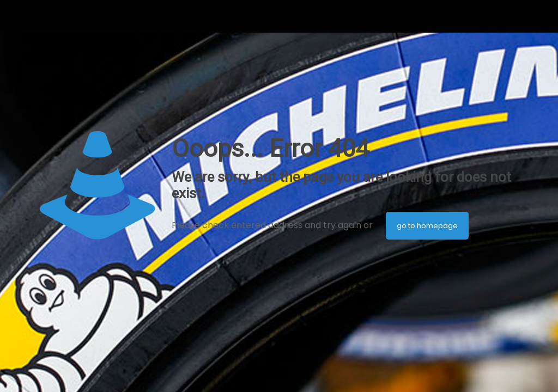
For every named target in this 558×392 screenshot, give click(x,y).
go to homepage (427, 226)
